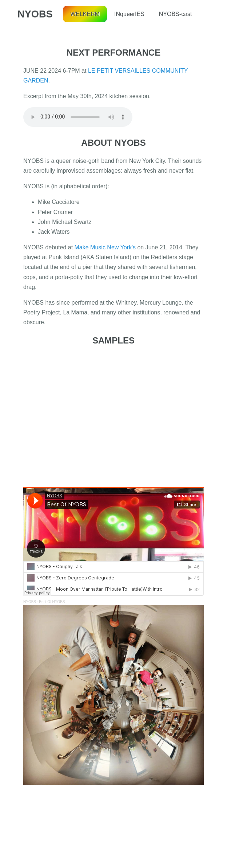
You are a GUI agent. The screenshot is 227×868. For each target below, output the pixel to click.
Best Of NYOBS (52, 602)
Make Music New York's (105, 247)
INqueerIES (129, 14)
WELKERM (85, 14)
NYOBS (35, 14)
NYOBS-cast (176, 14)
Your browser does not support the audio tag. (78, 117)
